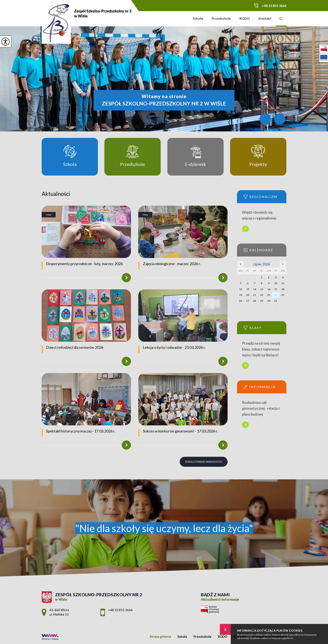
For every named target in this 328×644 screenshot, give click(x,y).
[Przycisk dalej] (280, 119)
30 (269, 301)
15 (262, 289)
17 (276, 289)
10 (276, 283)
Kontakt (265, 18)
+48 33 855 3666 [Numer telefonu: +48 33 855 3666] (120, 610)
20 (248, 295)
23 (269, 295)
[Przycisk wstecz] (265, 119)
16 (269, 289)
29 (262, 301)
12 (241, 289)
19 (241, 295)
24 (276, 295)
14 (255, 289)
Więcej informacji (245, 229)
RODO (245, 18)
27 (248, 301)
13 (248, 289)
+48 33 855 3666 (270, 6)
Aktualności (56, 194)
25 (283, 295)
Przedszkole (221, 18)
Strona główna (183, 19)
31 (276, 301)
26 (241, 301)
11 (283, 283)
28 (255, 301)
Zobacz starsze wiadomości (204, 462)
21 (255, 295)
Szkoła (198, 18)
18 (283, 289)
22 (262, 295)
